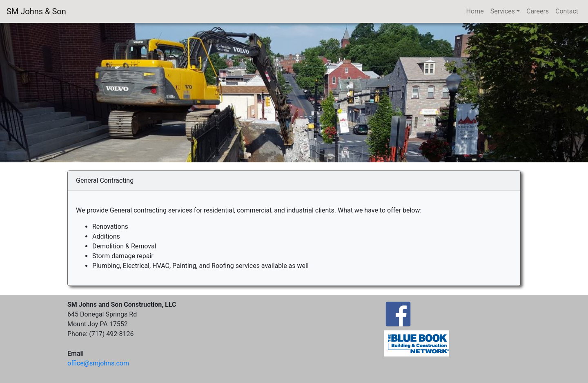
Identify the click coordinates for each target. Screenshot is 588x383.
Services (503, 11)
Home (475, 11)
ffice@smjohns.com (98, 363)
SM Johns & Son (36, 11)
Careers (538, 11)
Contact (567, 11)
